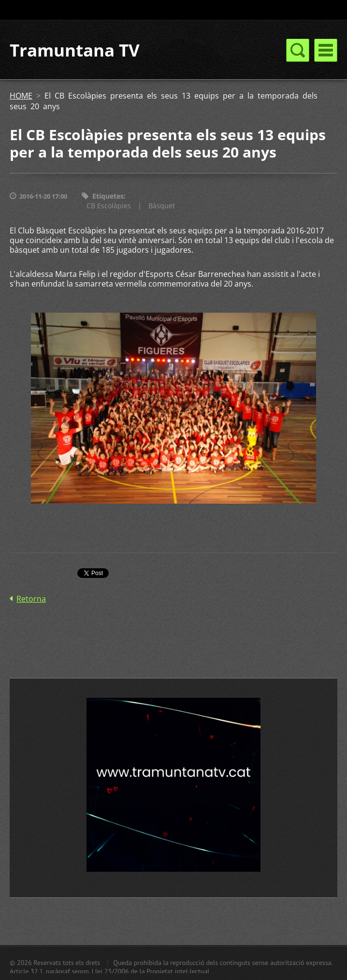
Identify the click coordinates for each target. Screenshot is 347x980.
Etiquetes (108, 196)
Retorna (31, 599)
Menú (326, 50)
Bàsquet (162, 206)
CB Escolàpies (109, 206)
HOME (21, 96)
